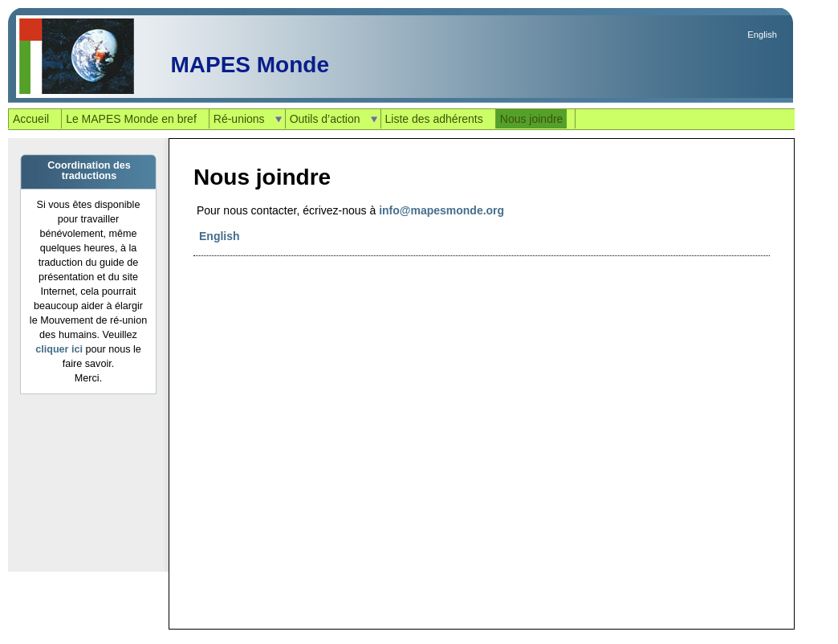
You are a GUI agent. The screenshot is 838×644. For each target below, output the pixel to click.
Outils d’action (325, 119)
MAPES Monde (250, 65)
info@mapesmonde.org (441, 210)
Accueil (31, 119)
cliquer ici (59, 349)
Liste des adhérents (434, 119)
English (762, 35)
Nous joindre (532, 119)
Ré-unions (239, 119)
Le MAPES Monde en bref (131, 119)
